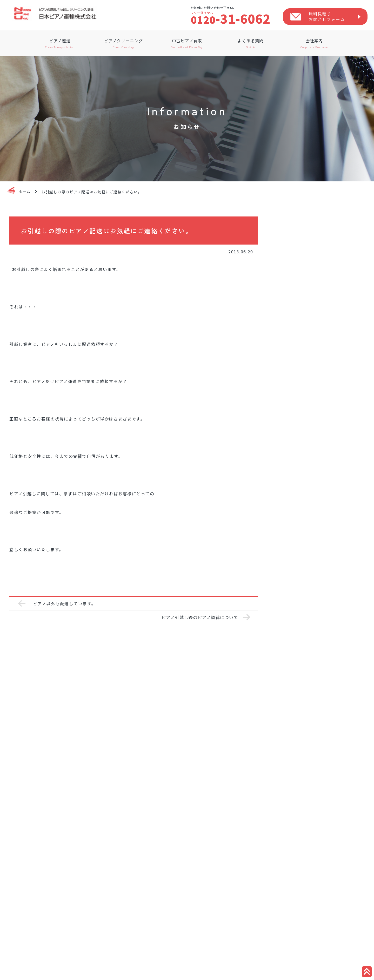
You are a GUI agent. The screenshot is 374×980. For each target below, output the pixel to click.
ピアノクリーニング (123, 43)
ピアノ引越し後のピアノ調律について (200, 617)
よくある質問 (251, 43)
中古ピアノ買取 (187, 43)
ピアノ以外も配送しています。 (64, 603)
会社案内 (314, 43)
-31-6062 (231, 18)
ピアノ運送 (60, 43)
